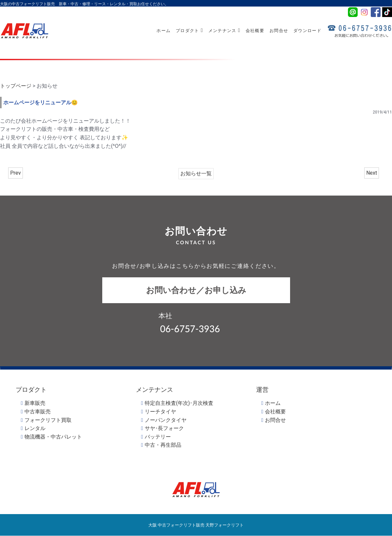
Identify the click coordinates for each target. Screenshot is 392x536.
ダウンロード (307, 31)
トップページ (16, 86)
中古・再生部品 (163, 445)
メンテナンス (224, 30)
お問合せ (279, 31)
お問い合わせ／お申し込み (196, 290)
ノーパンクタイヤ (166, 420)
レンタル (35, 428)
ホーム (163, 31)
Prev (16, 173)
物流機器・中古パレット (53, 437)
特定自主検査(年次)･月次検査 (179, 403)
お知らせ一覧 (196, 173)
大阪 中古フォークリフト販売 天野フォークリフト (196, 525)
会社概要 (255, 31)
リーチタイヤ (160, 412)
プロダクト (189, 30)
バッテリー (158, 437)
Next (372, 173)
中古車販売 (38, 412)
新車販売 (35, 403)
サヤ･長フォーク (164, 428)
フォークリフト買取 (48, 420)
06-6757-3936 (190, 329)
